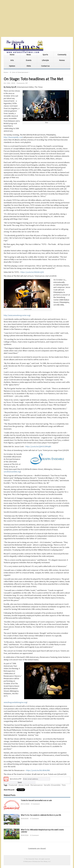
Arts (12, 60)
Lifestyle (45, 60)
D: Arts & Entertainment (19, 72)
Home (12, 55)
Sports (45, 55)
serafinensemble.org (12, 472)
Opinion (12, 66)
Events (29, 60)
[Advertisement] (37, 18)
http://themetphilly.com (13, 137)
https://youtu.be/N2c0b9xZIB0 (38, 770)
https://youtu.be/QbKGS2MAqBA (38, 446)
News (29, 55)
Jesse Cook (24, 785)
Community (62, 55)
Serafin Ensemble (52, 785)
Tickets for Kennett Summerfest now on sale (36, 800)
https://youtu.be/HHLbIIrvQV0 (32, 272)
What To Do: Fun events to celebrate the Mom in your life (41, 815)
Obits (29, 66)
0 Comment (35, 804)
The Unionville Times (32, 859)
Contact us (45, 66)
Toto (64, 785)
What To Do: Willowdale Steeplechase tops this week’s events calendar (42, 831)
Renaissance (37, 785)
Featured (13, 785)
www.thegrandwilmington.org (15, 702)
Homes (62, 60)
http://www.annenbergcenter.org (17, 315)
